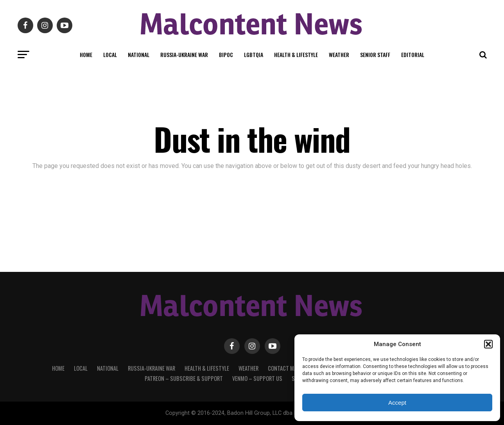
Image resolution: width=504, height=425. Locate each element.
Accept (397, 403)
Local (110, 54)
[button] (488, 344)
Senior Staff (375, 54)
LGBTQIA (254, 54)
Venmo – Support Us (257, 378)
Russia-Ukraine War (184, 54)
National (139, 54)
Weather (339, 54)
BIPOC (226, 54)
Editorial (413, 54)
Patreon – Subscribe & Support (184, 378)
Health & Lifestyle (296, 54)
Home (86, 54)
